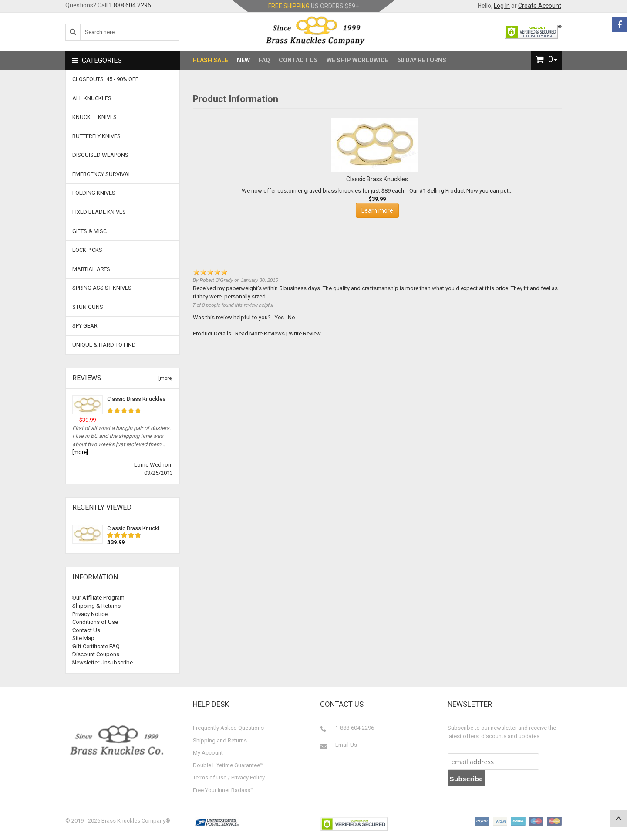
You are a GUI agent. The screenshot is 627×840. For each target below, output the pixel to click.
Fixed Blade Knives (99, 212)
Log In (502, 6)
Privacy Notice (90, 614)
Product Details (212, 334)
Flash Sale (211, 60)
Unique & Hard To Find (104, 345)
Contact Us (298, 60)
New (243, 60)
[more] (164, 378)
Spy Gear (85, 326)
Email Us (346, 745)
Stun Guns (88, 307)
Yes (279, 317)
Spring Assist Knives (102, 288)
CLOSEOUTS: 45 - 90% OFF (105, 79)
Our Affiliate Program (98, 598)
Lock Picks (87, 250)
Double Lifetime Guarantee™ (228, 765)
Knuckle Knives (94, 117)
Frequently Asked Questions (228, 728)
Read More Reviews (260, 334)
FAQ (264, 60)
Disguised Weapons (100, 155)
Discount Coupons (96, 654)
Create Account (540, 6)
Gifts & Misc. (90, 231)
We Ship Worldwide (357, 60)
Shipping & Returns (96, 606)
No (292, 317)
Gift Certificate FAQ (96, 646)
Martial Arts (91, 269)
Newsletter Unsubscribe (103, 662)
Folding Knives (94, 193)
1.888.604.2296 (130, 5)
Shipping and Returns (220, 740)
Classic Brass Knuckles (136, 399)
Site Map (83, 638)
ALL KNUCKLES (92, 98)
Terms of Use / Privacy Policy (229, 777)
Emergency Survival (102, 174)
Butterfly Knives (96, 136)
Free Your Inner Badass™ (223, 790)
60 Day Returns (422, 60)
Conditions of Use (95, 622)
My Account (208, 753)
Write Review (305, 334)
